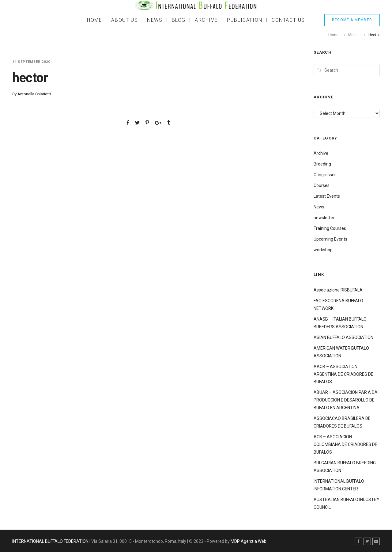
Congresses (325, 175)
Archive (321, 153)
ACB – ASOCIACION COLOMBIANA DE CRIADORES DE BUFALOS (345, 444)
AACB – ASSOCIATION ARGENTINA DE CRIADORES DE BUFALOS (343, 374)
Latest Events (327, 196)
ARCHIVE (206, 20)
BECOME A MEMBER (352, 20)
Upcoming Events (330, 239)
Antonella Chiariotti (34, 94)
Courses (322, 185)
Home (94, 20)
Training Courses (330, 228)
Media (353, 35)
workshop (323, 250)
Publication (245, 20)
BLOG (179, 20)
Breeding (322, 164)
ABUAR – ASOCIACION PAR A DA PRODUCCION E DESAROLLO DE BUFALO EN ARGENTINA (346, 400)
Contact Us (288, 20)
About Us (124, 20)
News (155, 20)
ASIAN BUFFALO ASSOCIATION (343, 337)
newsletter (324, 218)
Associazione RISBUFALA (338, 290)
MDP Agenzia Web (249, 541)
